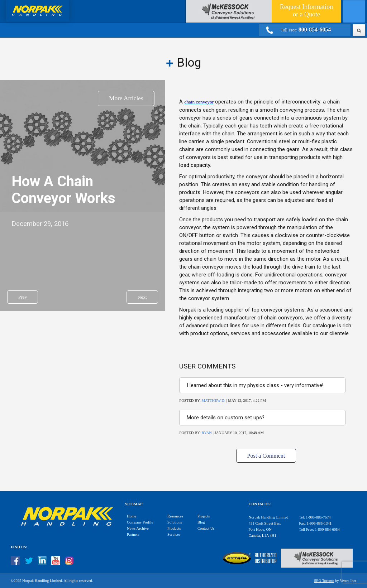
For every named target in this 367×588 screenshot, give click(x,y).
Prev (23, 297)
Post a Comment (266, 456)
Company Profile (140, 522)
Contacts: (260, 504)
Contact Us (206, 528)
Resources (175, 516)
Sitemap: (134, 504)
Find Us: (19, 547)
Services (174, 534)
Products (174, 528)
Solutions (175, 522)
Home (132, 516)
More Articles (126, 98)
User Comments (207, 366)
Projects (204, 516)
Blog (201, 522)
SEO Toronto (324, 581)
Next (142, 297)
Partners (133, 534)
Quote (306, 11)
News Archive (138, 528)
